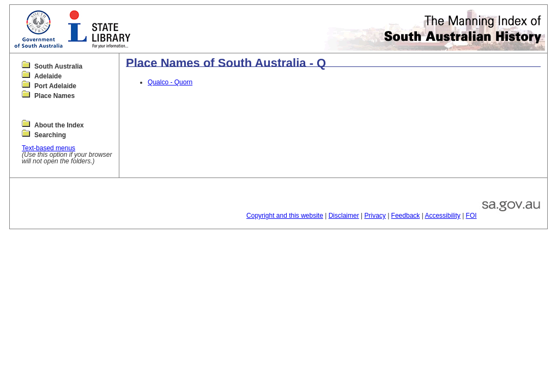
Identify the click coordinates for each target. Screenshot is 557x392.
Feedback (406, 216)
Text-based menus (49, 148)
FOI (471, 216)
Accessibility (442, 216)
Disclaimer (344, 216)
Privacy (375, 216)
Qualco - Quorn (170, 82)
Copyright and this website (285, 216)
